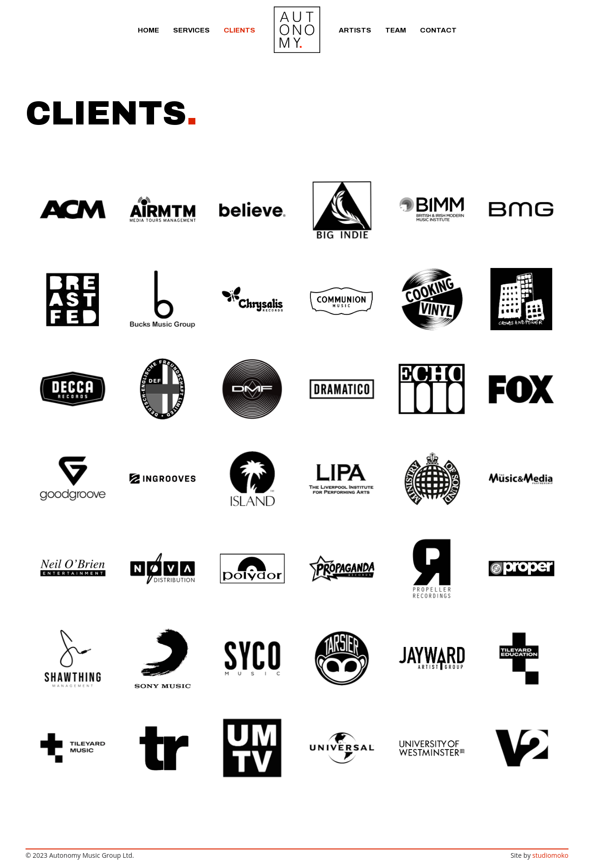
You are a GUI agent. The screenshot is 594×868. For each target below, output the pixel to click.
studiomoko (550, 855)
